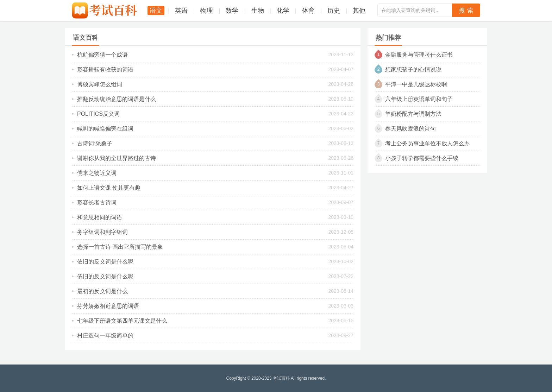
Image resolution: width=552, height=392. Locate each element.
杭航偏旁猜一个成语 (102, 55)
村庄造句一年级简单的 (105, 336)
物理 (207, 11)
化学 (283, 11)
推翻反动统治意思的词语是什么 (117, 99)
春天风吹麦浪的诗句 (410, 129)
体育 (308, 11)
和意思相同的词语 (100, 217)
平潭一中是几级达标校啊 (416, 84)
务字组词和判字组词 (102, 232)
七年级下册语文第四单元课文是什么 (122, 321)
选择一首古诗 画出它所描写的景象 (120, 247)
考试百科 (281, 378)
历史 (334, 11)
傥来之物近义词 (97, 173)
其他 (359, 11)
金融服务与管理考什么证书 (419, 55)
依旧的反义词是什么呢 (105, 262)
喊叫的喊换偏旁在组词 (105, 129)
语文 (156, 11)
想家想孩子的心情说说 (413, 69)
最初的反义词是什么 (102, 291)
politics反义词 (98, 114)
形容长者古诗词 (97, 203)
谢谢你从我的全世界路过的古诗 (117, 158)
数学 (232, 11)
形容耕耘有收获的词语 (105, 69)
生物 (258, 11)
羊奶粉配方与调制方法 (413, 114)
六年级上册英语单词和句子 (419, 99)
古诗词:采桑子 (95, 143)
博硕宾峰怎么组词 (100, 84)
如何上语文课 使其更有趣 (109, 188)
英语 (181, 11)
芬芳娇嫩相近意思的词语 (108, 306)
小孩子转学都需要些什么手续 (422, 158)
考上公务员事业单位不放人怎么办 (427, 143)
